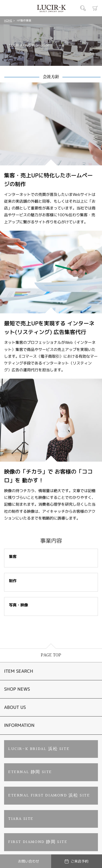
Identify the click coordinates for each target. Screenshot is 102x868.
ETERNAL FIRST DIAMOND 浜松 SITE (49, 796)
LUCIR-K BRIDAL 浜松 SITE (39, 749)
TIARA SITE (21, 819)
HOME (8, 20)
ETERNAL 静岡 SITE (30, 772)
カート (95, 8)
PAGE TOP (51, 655)
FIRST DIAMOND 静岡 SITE (38, 842)
